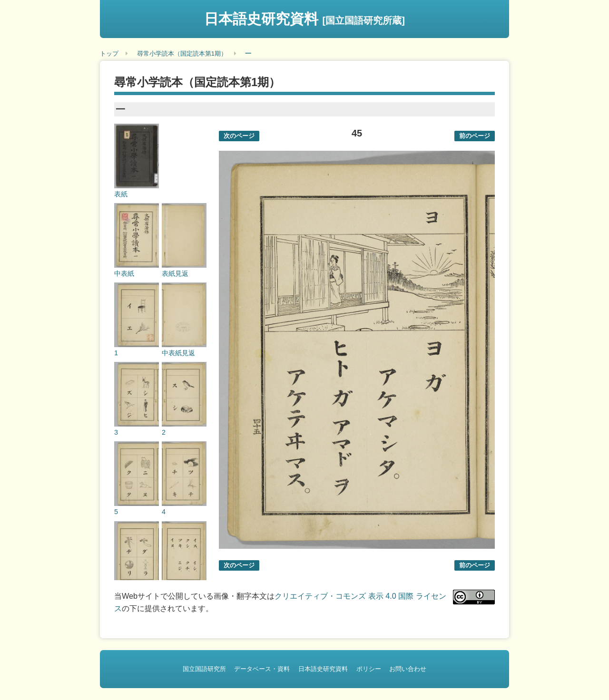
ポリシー (369, 669)
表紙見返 (175, 273)
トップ (109, 53)
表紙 (121, 194)
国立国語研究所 (204, 669)
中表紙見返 (178, 353)
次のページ (239, 136)
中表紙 (124, 273)
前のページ (475, 136)
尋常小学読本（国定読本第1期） (182, 53)
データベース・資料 (262, 669)
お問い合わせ (408, 669)
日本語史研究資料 (304, 19)
